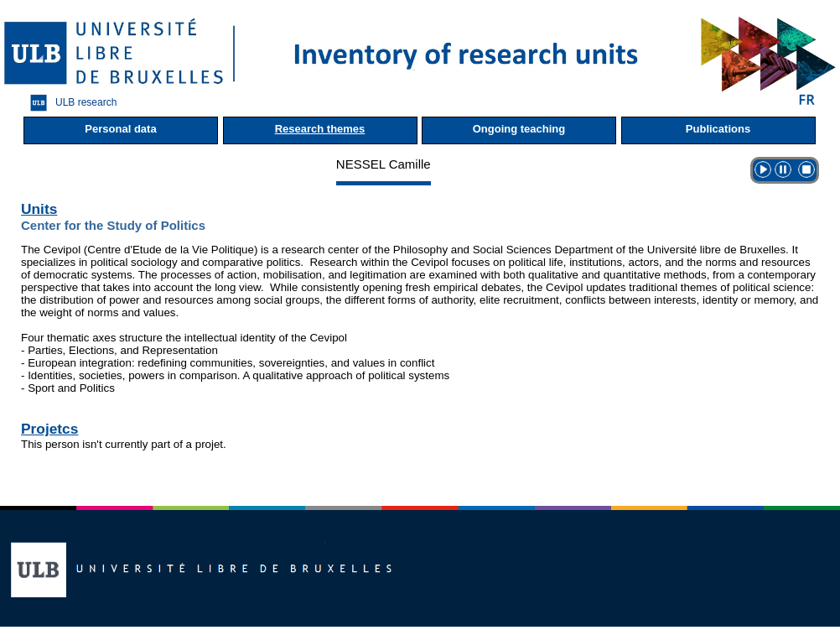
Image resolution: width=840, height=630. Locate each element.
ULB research (69, 103)
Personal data (120, 129)
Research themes (320, 129)
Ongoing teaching (519, 129)
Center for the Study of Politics (113, 225)
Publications (718, 129)
